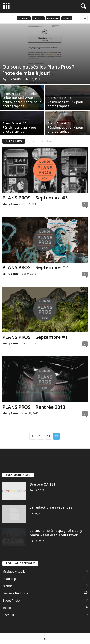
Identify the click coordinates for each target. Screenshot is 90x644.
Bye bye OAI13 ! (42, 484)
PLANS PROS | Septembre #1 (35, 337)
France (67, 18)
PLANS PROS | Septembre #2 (35, 267)
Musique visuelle (14, 572)
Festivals (24, 18)
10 (41, 436)
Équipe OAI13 (12, 79)
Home (33, 141)
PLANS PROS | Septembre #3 (35, 198)
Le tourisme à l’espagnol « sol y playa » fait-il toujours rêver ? (56, 533)
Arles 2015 (53, 18)
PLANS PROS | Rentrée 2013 (34, 407)
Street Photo (11, 600)
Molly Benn (10, 204)
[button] (83, 7)
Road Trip (9, 579)
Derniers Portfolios (15, 593)
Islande (7, 586)
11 (48, 436)
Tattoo (38, 18)
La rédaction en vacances (51, 507)
